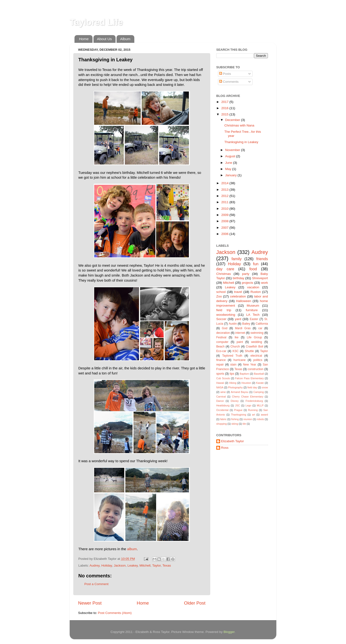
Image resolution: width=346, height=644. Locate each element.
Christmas (224, 274)
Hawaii (220, 383)
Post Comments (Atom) (115, 613)
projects (248, 283)
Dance (220, 401)
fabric (223, 419)
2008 (225, 221)
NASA (220, 387)
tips (232, 374)
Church (235, 347)
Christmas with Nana (239, 125)
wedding (256, 342)
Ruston (256, 292)
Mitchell (145, 565)
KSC (236, 351)
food (253, 269)
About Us (105, 39)
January (231, 175)
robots (260, 419)
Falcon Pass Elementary (249, 378)
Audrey (95, 565)
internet (240, 333)
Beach (220, 347)
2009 (225, 215)
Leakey (133, 565)
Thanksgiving (239, 415)
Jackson (120, 565)
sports (220, 374)
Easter (254, 319)
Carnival (221, 397)
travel (238, 292)
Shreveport (260, 278)
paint (240, 342)
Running (253, 410)
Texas (167, 565)
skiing (235, 424)
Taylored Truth (232, 356)
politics (258, 360)
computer (222, 342)
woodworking (226, 315)
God (225, 328)
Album (125, 39)
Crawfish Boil (254, 347)
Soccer (221, 319)
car (260, 328)
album (132, 549)
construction (256, 369)
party (246, 274)
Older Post (195, 603)
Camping (259, 392)
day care (225, 269)
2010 (225, 209)
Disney (235, 401)
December (233, 120)
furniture (252, 310)
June (229, 163)
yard (238, 319)
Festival (221, 337)
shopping (222, 424)
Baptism (244, 374)
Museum (253, 306)
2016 (225, 108)
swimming (257, 333)
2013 (225, 190)
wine (223, 392)
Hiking (233, 383)
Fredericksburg (254, 401)
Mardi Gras (243, 328)
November (233, 150)
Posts (225, 74)
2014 (225, 183)
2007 (225, 228)
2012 (225, 196)
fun (256, 264)
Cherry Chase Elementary (248, 397)
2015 (225, 114)
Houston (246, 383)
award (264, 415)
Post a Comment (96, 584)
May (229, 169)
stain (233, 365)
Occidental (222, 410)
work (264, 283)
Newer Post (90, 603)
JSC (237, 405)
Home (84, 39)
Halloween (244, 301)
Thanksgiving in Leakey (241, 142)
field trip (224, 310)
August (231, 156)
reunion (248, 419)
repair (220, 365)
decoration (223, 333)
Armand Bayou (240, 392)
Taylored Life (96, 22)
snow (265, 387)
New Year (250, 365)
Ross (225, 448)
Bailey (246, 324)
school (221, 292)
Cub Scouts (223, 378)
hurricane (239, 360)
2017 (225, 102)
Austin (233, 324)
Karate (260, 383)
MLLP (260, 405)
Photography (235, 387)
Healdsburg (223, 405)
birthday (238, 278)
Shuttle (249, 351)
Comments (229, 82)
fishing (235, 419)
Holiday (107, 565)
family (236, 259)
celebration (238, 296)
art (254, 415)
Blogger (229, 632)
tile (244, 424)
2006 (225, 234)
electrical (256, 356)
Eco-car (221, 351)
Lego (248, 405)
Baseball (259, 374)
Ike (236, 337)
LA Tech (253, 315)
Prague (238, 410)
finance (221, 360)
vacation (253, 287)
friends (262, 259)
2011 (225, 202)
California (262, 324)
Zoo (219, 296)
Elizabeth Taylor (232, 441)
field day (252, 387)
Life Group (254, 337)
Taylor (157, 565)
